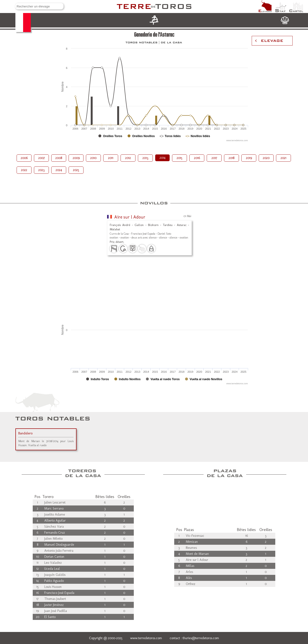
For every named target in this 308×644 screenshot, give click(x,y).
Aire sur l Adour (130, 217)
